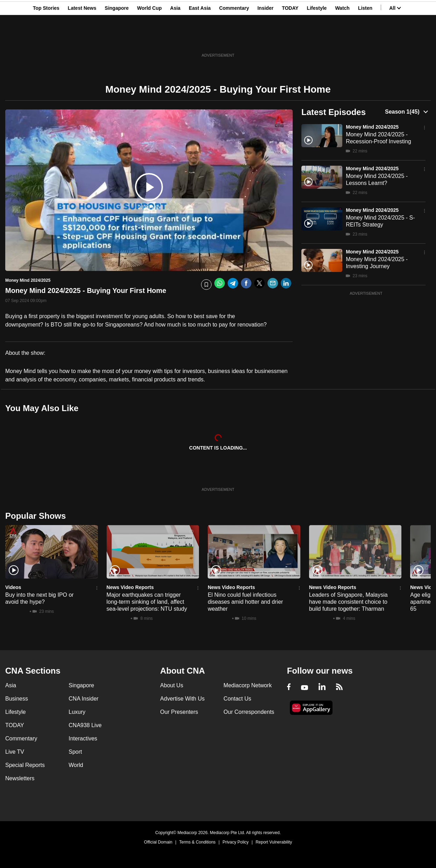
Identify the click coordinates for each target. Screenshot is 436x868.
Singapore (117, 40)
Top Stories (46, 40)
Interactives (83, 738)
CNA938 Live (85, 725)
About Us (172, 685)
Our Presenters (179, 712)
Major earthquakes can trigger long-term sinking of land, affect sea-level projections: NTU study (147, 602)
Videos (13, 587)
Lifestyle (317, 40)
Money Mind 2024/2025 (372, 127)
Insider (265, 40)
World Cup (149, 40)
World (76, 765)
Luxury (77, 712)
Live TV (15, 752)
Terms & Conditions (198, 842)
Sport (75, 752)
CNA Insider (83, 699)
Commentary (234, 40)
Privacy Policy (235, 842)
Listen (365, 40)
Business (17, 699)
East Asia (200, 40)
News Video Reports (130, 587)
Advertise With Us (182, 699)
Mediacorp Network (248, 685)
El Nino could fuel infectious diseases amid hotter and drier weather (245, 602)
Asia (176, 40)
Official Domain (158, 842)
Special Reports (25, 765)
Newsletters (20, 778)
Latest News (82, 40)
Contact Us (237, 699)
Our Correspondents (249, 712)
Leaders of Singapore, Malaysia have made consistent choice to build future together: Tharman (348, 602)
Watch (342, 40)
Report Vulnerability (274, 842)
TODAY (290, 40)
